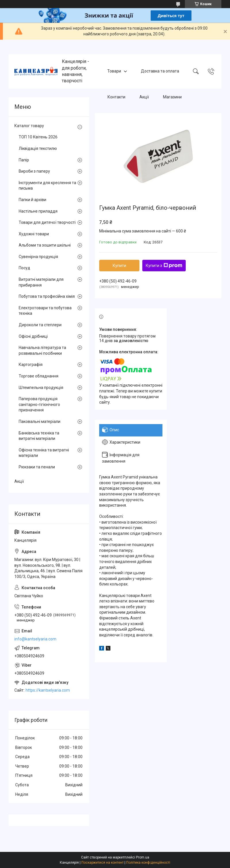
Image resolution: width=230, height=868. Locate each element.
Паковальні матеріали (40, 421)
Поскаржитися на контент (102, 863)
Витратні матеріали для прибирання (41, 282)
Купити (119, 266)
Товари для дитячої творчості (47, 222)
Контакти (116, 97)
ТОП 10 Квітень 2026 (38, 137)
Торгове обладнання (39, 376)
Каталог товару (29, 126)
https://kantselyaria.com (48, 690)
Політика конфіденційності (148, 863)
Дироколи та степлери (40, 325)
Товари (114, 71)
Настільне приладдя (38, 211)
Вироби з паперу (34, 171)
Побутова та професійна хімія (47, 296)
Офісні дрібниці (33, 336)
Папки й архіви (32, 200)
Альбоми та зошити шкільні (45, 245)
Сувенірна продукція (38, 257)
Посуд (24, 268)
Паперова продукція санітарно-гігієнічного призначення (39, 404)
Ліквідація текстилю (38, 148)
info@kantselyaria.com (35, 639)
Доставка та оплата (160, 71)
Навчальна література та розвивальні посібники (42, 350)
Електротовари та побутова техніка (45, 311)
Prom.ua (143, 857)
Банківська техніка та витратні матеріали (39, 436)
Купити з (164, 266)
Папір (24, 160)
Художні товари (34, 234)
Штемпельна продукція (41, 388)
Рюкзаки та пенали (37, 467)
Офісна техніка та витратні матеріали (44, 453)
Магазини (172, 97)
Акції (144, 97)
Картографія (31, 365)
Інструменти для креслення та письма (47, 186)
